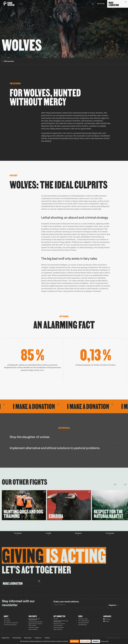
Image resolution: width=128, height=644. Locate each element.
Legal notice (6, 638)
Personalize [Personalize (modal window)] (96, 641)
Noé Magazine (83, 625)
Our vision (7, 619)
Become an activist (59, 624)
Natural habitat (33, 630)
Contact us (38, 638)
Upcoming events (83, 623)
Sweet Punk (116, 638)
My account (101, 4)
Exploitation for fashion (35, 624)
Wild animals (32, 626)
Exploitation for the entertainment (34, 619)
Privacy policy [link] (105, 641)
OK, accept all (74, 641)
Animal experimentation (36, 622)
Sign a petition (58, 630)
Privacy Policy (17, 638)
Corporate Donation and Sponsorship (61, 621)
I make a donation (64, 406)
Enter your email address (66, 602)
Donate (56, 619)
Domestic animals (34, 628)
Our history (7, 621)
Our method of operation (11, 623)
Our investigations (84, 621)
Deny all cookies (85, 641)
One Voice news (83, 619)
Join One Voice (58, 626)
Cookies (47, 638)
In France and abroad (10, 625)
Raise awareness (59, 628)
